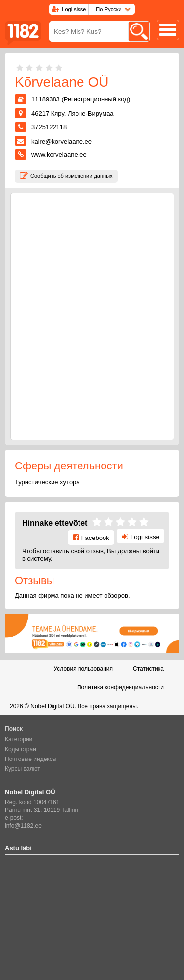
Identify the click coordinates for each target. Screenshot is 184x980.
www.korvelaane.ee (59, 155)
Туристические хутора (47, 482)
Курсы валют (23, 769)
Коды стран (21, 749)
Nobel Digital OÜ (52, 706)
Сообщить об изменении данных (72, 176)
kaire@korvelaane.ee (62, 141)
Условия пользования (83, 669)
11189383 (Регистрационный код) (81, 99)
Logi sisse (74, 9)
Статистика (148, 669)
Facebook (95, 538)
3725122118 (49, 127)
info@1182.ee (23, 826)
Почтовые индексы (31, 759)
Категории (19, 739)
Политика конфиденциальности (120, 687)
